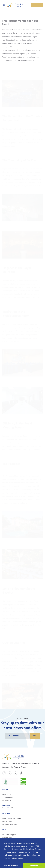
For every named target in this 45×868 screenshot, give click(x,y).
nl (3, 808)
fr (12, 808)
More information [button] (16, 858)
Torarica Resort (8, 798)
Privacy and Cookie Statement (12, 818)
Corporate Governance (10, 824)
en (8, 808)
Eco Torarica (7, 800)
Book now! (37, 5)
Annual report (7, 821)
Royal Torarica (7, 795)
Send (35, 736)
